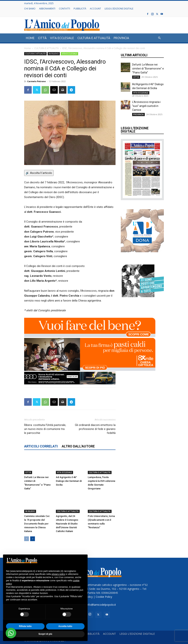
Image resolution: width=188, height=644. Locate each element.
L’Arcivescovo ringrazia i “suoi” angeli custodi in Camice (146, 106)
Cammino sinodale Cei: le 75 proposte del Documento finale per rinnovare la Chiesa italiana (37, 524)
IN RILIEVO (54, 54)
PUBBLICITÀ (80, 9)
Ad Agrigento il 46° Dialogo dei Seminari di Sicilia (69, 481)
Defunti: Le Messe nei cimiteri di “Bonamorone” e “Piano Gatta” (148, 69)
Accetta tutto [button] (65, 626)
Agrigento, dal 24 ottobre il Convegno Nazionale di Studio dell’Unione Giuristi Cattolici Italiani (67, 524)
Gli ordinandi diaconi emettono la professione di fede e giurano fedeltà (95, 429)
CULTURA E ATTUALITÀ (94, 38)
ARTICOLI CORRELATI (41, 446)
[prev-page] (27, 539)
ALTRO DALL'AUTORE (78, 446)
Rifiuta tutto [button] (25, 626)
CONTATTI (64, 9)
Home (27, 48)
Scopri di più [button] (45, 634)
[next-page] (33, 539)
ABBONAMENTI (47, 9)
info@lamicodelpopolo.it (101, 605)
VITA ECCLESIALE (62, 38)
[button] (159, 38)
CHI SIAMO (30, 9)
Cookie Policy (104, 597)
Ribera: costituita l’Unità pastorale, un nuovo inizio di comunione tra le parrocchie (45, 429)
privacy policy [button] (58, 574)
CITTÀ (42, 38)
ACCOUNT (95, 9)
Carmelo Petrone (36, 81)
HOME (30, 38)
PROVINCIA (121, 38)
